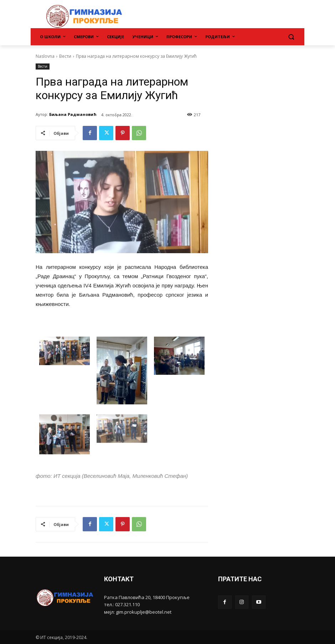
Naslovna (45, 56)
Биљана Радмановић (73, 114)
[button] (291, 37)
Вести (65, 56)
